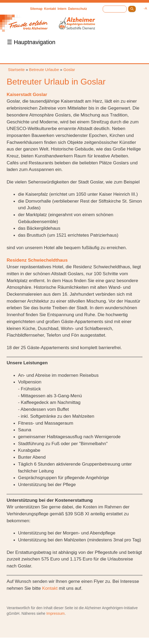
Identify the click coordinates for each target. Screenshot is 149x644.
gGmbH (13, 613)
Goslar (69, 70)
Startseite (16, 70)
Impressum (55, 613)
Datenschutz (78, 9)
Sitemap (36, 9)
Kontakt (50, 9)
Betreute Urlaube (44, 70)
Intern (62, 9)
